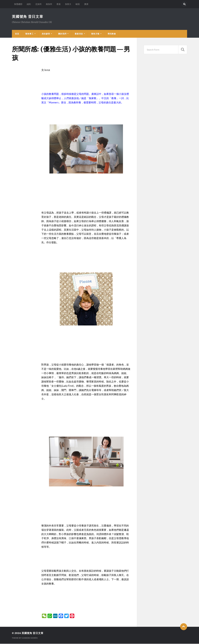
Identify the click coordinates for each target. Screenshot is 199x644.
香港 (59, 4)
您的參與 (46, 34)
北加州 (38, 4)
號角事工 (29, 34)
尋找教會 (112, 34)
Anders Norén (30, 638)
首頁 (17, 34)
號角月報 (95, 34)
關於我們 (62, 34)
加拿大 (68, 4)
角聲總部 (18, 4)
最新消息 (79, 34)
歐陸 (78, 4)
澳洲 (86, 4)
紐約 (29, 4)
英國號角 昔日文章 (29, 16)
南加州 (49, 4)
